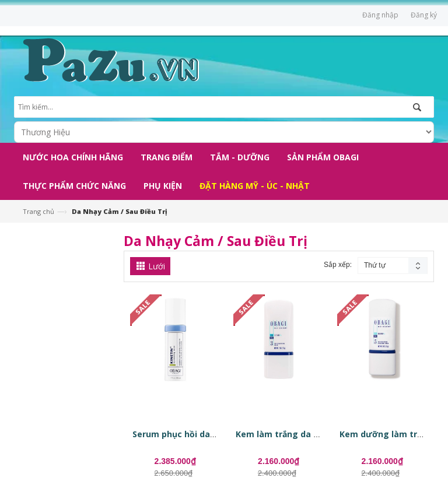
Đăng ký (424, 15)
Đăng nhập (380, 15)
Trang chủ (38, 211)
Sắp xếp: (338, 265)
